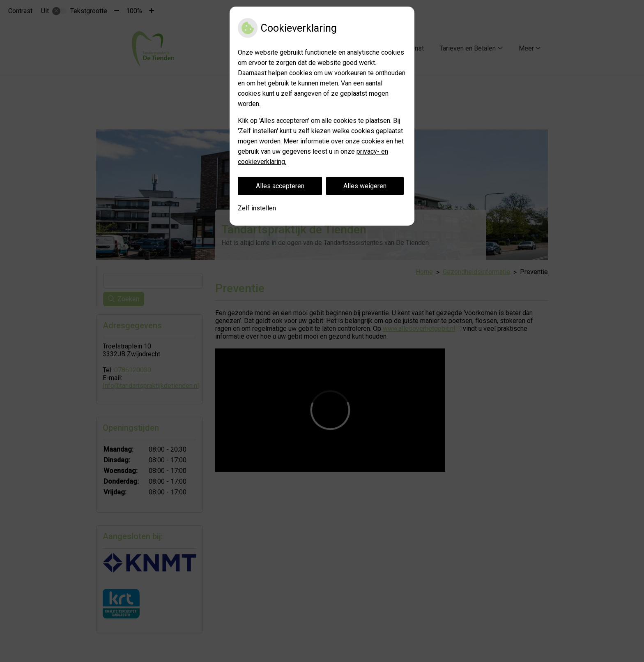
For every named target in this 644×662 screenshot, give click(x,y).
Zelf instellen (257, 208)
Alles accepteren (280, 186)
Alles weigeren (365, 186)
